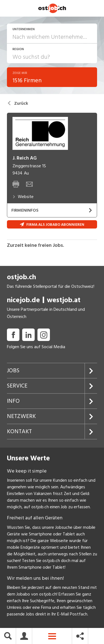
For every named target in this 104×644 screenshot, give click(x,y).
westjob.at (64, 300)
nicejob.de (23, 300)
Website (23, 197)
